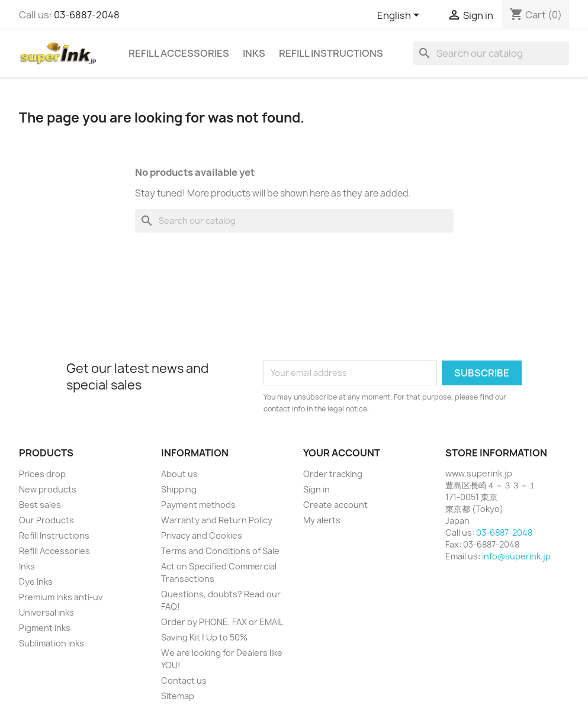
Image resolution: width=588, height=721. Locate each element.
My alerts (322, 520)
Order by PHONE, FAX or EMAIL (222, 622)
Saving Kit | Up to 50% (204, 637)
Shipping (179, 489)
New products (48, 489)
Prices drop (42, 474)
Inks (254, 53)
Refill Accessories (179, 53)
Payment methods (198, 505)
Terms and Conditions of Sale (220, 551)
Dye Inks (36, 582)
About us (179, 474)
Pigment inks (45, 628)
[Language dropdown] (400, 16)
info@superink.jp (516, 556)
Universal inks (46, 612)
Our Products (46, 520)
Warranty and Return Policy (217, 520)
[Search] (491, 53)
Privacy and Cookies (202, 535)
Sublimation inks (52, 643)
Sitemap (178, 696)
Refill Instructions (331, 53)
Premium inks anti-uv (61, 597)
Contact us (184, 680)
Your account (342, 453)
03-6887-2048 (87, 15)
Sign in (317, 489)
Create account (335, 505)
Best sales (40, 505)
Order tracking (333, 474)
